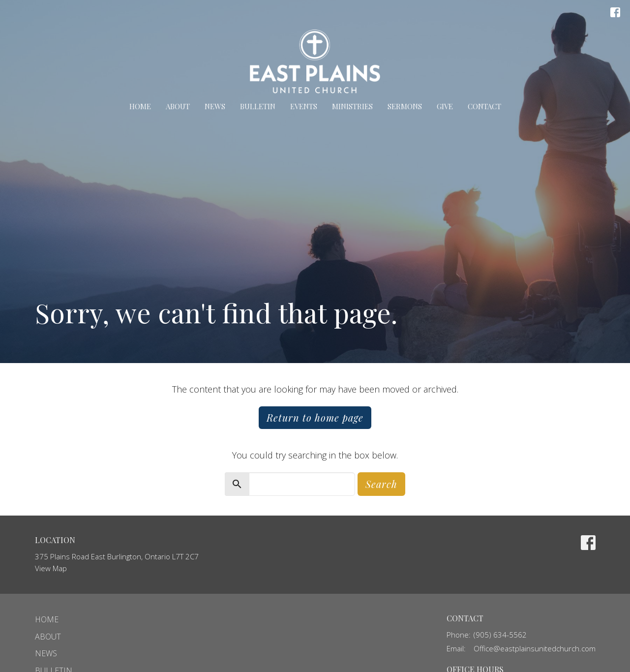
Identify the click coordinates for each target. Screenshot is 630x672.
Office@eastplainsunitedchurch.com (535, 648)
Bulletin (258, 106)
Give (445, 106)
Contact (484, 106)
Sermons (405, 106)
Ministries (352, 106)
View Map (51, 568)
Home (140, 106)
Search (381, 484)
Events (304, 106)
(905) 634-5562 (500, 635)
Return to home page (315, 417)
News (215, 106)
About (178, 106)
